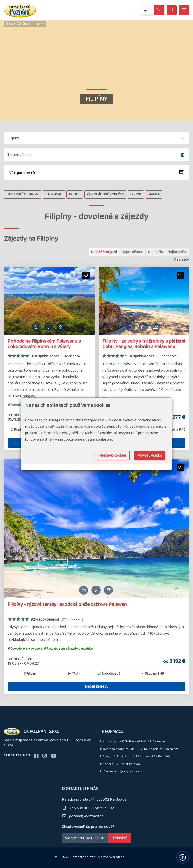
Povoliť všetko (150, 455)
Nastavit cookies (113, 455)
